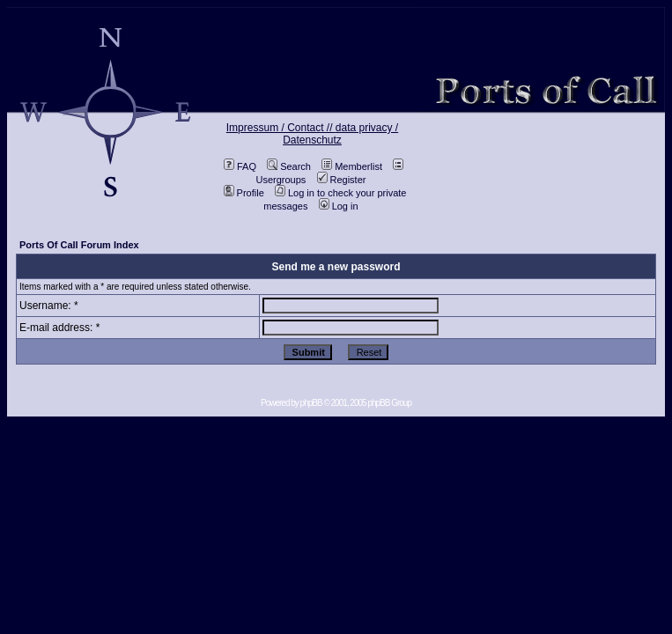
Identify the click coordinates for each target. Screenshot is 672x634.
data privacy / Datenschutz (340, 134)
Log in (339, 206)
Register (342, 180)
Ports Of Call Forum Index (79, 245)
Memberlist (352, 166)
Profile (244, 193)
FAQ (240, 166)
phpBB (311, 403)
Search (289, 166)
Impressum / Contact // (281, 128)
